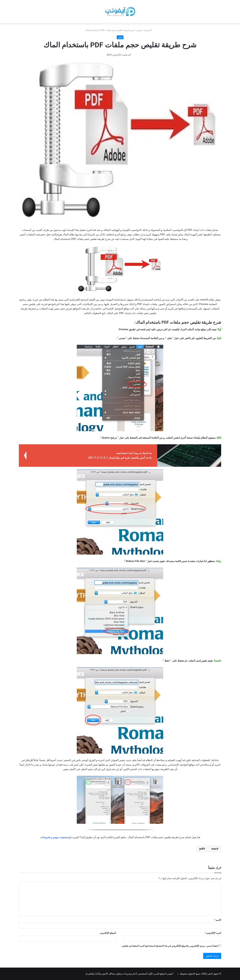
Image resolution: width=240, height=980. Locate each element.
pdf (201, 849)
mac (214, 849)
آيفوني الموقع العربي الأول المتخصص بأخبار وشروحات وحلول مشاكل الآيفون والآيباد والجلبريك (129, 974)
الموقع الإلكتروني (108, 933)
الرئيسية (149, 30)
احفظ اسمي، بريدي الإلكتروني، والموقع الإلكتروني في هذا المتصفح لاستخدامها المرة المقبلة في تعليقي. (170, 946)
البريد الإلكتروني (213, 933)
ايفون (139, 30)
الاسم (218, 920)
